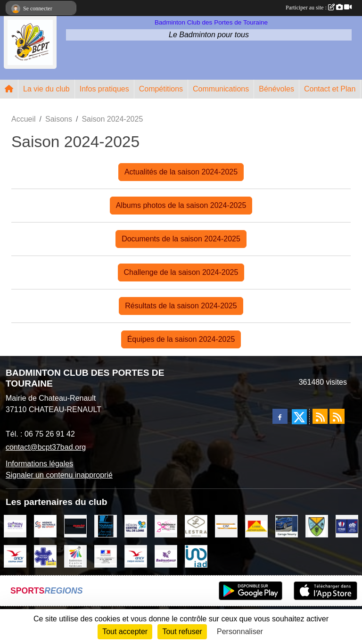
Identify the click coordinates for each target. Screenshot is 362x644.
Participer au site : (319, 8)
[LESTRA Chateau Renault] (196, 525)
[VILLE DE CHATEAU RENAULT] (15, 525)
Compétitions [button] (161, 89)
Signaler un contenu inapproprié (59, 475)
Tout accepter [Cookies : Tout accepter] (125, 632)
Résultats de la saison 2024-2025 (181, 306)
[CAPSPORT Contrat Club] (226, 525)
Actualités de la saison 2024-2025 (181, 172)
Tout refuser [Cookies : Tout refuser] (182, 632)
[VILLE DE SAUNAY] (317, 525)
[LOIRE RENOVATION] (256, 525)
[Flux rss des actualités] (320, 416)
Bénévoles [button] (276, 89)
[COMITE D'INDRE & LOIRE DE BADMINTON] (166, 556)
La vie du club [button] (46, 89)
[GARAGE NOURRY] (287, 525)
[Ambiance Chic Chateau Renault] (166, 525)
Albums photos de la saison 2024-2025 (181, 205)
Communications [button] (221, 89)
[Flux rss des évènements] (337, 416)
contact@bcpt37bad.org (46, 447)
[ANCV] (15, 556)
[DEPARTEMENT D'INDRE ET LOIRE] (106, 525)
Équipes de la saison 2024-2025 (181, 339)
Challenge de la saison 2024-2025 (181, 272)
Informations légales (39, 464)
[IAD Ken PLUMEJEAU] (196, 556)
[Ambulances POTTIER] (45, 556)
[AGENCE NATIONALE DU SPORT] (45, 525)
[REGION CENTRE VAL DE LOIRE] (136, 525)
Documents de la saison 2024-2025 (181, 239)
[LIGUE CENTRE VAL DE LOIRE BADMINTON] (75, 556)
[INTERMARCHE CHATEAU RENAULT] (75, 525)
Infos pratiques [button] (104, 89)
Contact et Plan (330, 89)
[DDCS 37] (106, 556)
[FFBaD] (347, 525)
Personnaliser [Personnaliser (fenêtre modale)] (240, 632)
